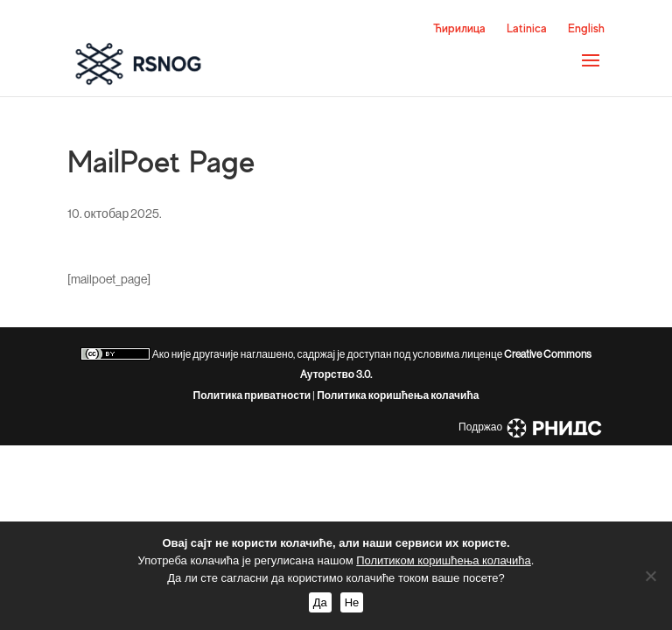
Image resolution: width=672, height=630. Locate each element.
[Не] (650, 576)
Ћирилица (459, 28)
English (586, 28)
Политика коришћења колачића (398, 395)
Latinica (527, 28)
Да (320, 602)
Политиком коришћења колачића (444, 560)
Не (352, 602)
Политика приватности (252, 395)
